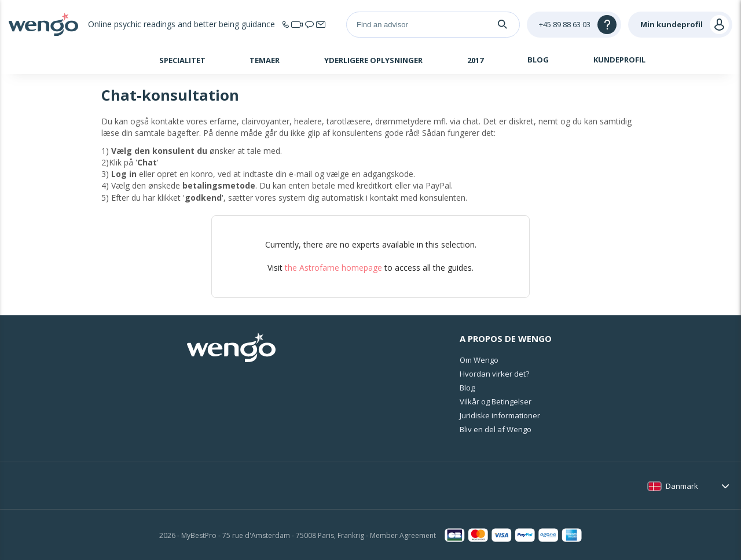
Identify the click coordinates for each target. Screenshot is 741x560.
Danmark (682, 486)
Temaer (265, 60)
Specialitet (182, 60)
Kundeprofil (619, 60)
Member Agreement (403, 535)
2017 (475, 60)
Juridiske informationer (500, 415)
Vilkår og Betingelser (496, 401)
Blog (538, 60)
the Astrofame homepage (333, 268)
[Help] (574, 25)
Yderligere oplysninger (373, 60)
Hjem (105, 61)
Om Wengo (479, 360)
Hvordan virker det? (494, 374)
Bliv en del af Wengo (496, 429)
